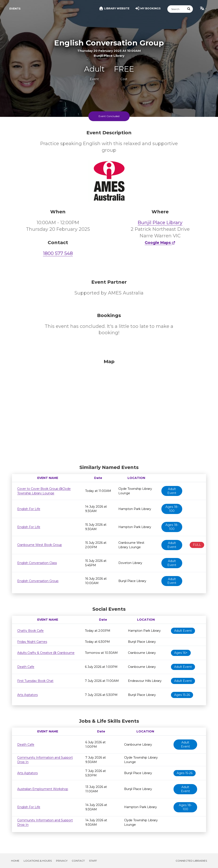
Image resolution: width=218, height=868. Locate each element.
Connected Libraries (191, 861)
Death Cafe (26, 667)
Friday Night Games (32, 642)
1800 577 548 (58, 253)
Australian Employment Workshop (43, 789)
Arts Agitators (27, 695)
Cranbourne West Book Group (40, 545)
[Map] (109, 411)
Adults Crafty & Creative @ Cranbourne (46, 653)
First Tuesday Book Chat (35, 681)
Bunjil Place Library (160, 223)
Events (15, 9)
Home (15, 861)
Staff (93, 861)
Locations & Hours (38, 861)
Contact (78, 861)
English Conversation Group (38, 581)
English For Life (29, 509)
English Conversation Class (37, 563)
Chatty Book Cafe (30, 631)
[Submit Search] (189, 9)
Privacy (62, 861)
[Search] (176, 9)
